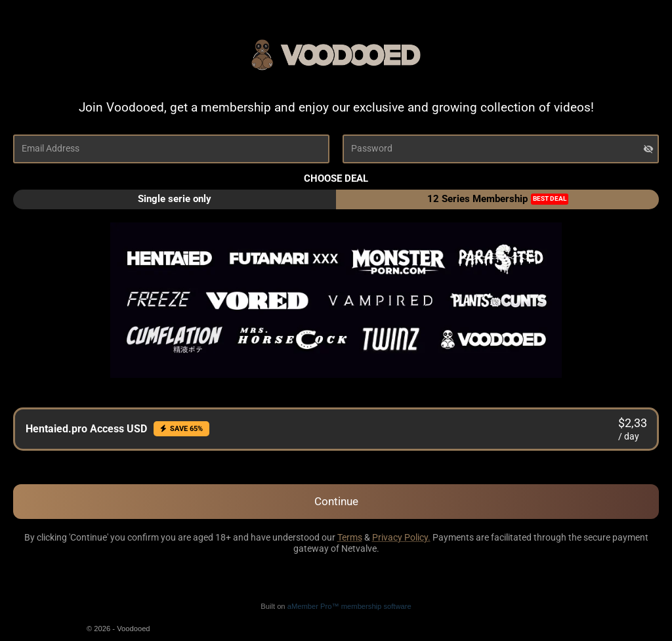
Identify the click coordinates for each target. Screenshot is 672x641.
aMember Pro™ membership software (349, 606)
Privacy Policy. (401, 537)
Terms (350, 537)
